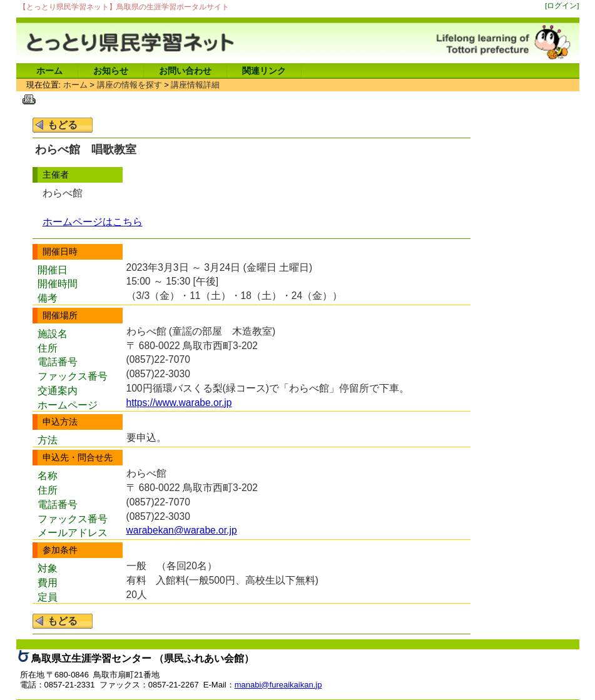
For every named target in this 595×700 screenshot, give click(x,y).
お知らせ (111, 71)
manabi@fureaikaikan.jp (278, 685)
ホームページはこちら (93, 222)
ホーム (49, 71)
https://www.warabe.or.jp (179, 403)
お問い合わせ (185, 71)
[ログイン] (562, 5)
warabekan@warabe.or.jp (182, 530)
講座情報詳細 (195, 85)
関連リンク (264, 71)
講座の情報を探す (130, 85)
